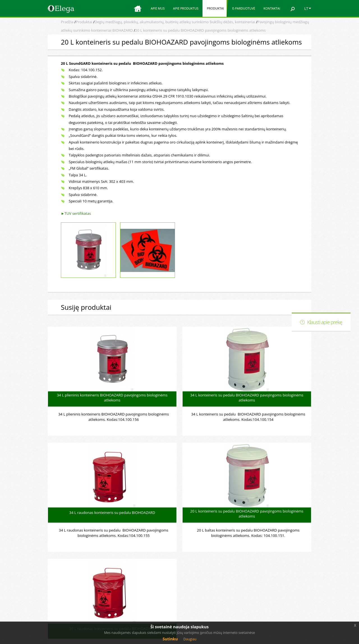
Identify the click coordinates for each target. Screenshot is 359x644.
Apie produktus (186, 8)
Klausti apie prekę (325, 322)
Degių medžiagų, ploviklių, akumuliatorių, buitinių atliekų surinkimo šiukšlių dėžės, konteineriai (175, 22)
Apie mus (158, 8)
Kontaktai (272, 8)
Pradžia (67, 22)
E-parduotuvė (244, 8)
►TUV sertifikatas (76, 213)
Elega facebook (274, 582)
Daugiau (190, 639)
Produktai (215, 8)
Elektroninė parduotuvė (281, 571)
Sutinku (170, 639)
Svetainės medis (275, 593)
